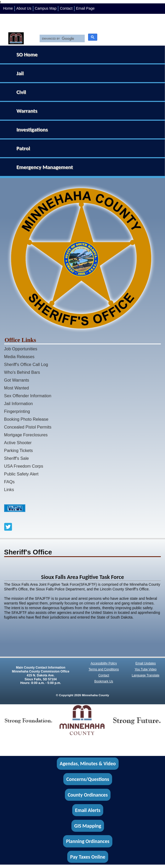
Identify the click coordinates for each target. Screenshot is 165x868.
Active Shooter (18, 443)
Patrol (23, 148)
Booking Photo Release (26, 419)
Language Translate (145, 675)
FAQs (10, 482)
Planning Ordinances (88, 841)
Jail (20, 73)
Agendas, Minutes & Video (88, 764)
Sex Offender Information (28, 396)
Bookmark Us (104, 681)
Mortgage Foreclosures (26, 435)
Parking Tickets (19, 450)
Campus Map (45, 8)
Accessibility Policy (104, 663)
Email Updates (145, 663)
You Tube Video (145, 669)
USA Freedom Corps (24, 466)
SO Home (27, 54)
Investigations (32, 130)
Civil (21, 92)
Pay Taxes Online (88, 857)
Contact (66, 8)
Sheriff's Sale (17, 458)
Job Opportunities (21, 349)
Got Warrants (17, 380)
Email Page (85, 8)
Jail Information (19, 404)
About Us (24, 8)
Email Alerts (88, 810)
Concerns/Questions (88, 779)
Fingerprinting (17, 411)
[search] (61, 39)
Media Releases (19, 357)
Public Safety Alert (21, 474)
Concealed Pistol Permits (28, 427)
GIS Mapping (88, 826)
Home (8, 8)
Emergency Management (45, 167)
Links (9, 490)
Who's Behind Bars (22, 372)
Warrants (27, 111)
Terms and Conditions (104, 669)
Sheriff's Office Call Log (26, 364)
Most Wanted (17, 388)
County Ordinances (88, 795)
